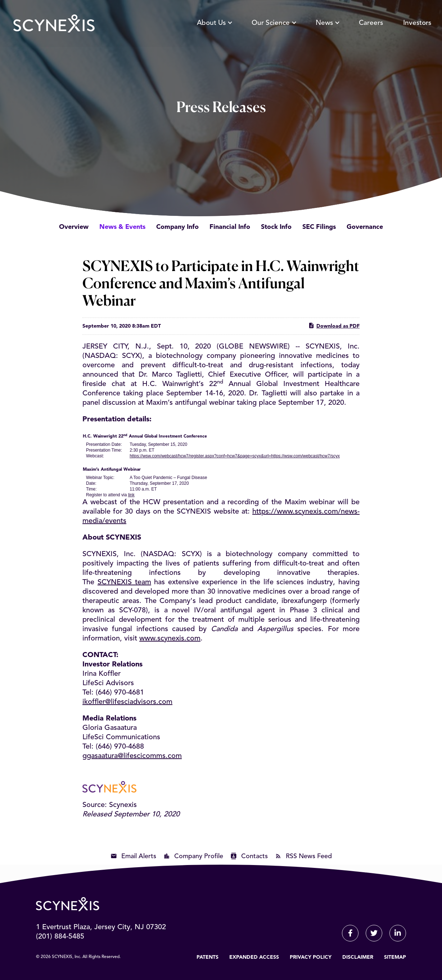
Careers (371, 23)
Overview (74, 227)
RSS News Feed (309, 856)
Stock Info (276, 227)
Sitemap (395, 957)
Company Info (177, 227)
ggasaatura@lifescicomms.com (132, 756)
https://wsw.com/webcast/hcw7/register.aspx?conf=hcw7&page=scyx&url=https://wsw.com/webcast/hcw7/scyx (235, 456)
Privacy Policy (311, 957)
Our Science (274, 23)
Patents (208, 957)
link (131, 495)
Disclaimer (358, 957)
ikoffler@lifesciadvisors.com (127, 702)
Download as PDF (334, 325)
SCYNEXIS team (124, 582)
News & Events (122, 227)
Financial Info (230, 227)
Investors (417, 23)
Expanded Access (254, 957)
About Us (214, 23)
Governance (365, 227)
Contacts (254, 856)
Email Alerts (139, 856)
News (327, 23)
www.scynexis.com (170, 639)
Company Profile (199, 856)
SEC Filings (319, 227)
